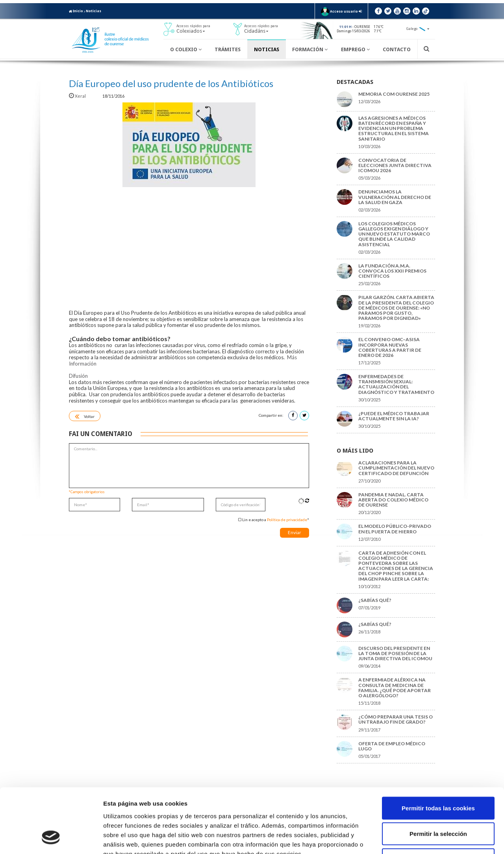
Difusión (78, 376)
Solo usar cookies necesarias (438, 802)
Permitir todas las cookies (438, 751)
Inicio (76, 11)
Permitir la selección (438, 777)
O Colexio (186, 49)
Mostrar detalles (423, 838)
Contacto (397, 49)
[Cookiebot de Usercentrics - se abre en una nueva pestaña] (51, 839)
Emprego (355, 49)
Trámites (228, 49)
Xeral (78, 96)
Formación (310, 49)
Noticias (94, 11)
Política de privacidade (287, 520)
